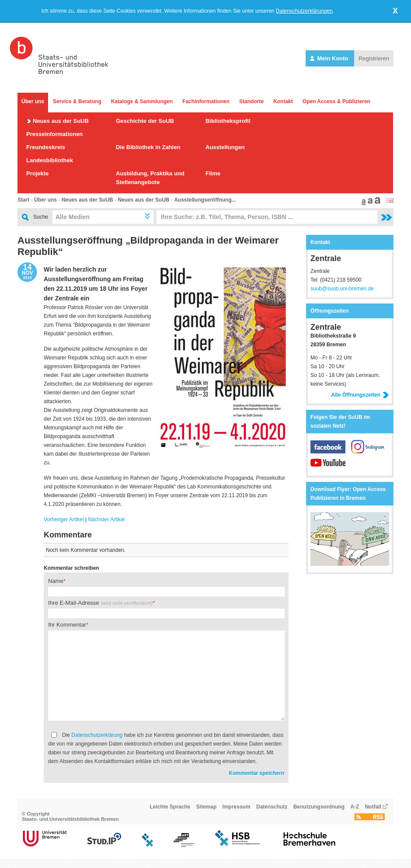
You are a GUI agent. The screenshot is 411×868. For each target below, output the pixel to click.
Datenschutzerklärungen (304, 11)
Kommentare (68, 535)
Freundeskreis (46, 147)
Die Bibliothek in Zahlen (148, 147)
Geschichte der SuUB (145, 121)
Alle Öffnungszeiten (360, 395)
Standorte (251, 101)
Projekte (37, 173)
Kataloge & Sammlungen (142, 101)
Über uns (33, 101)
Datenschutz (272, 807)
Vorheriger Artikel (64, 519)
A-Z (355, 807)
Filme (213, 173)
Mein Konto (330, 58)
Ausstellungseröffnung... (205, 200)
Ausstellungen (225, 147)
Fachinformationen (206, 101)
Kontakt (283, 101)
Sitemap (207, 807)
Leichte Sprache (170, 807)
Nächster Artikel (106, 519)
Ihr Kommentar (67, 625)
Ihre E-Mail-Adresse (100, 603)
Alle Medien (73, 217)
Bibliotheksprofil (228, 121)
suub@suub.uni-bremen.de (342, 289)
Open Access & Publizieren (336, 101)
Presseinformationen (54, 134)
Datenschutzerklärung (97, 735)
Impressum (237, 807)
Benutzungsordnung (319, 807)
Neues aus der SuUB (61, 121)
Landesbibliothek (50, 160)
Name (56, 581)
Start (23, 200)
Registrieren (374, 58)
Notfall (373, 807)
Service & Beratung (77, 101)
